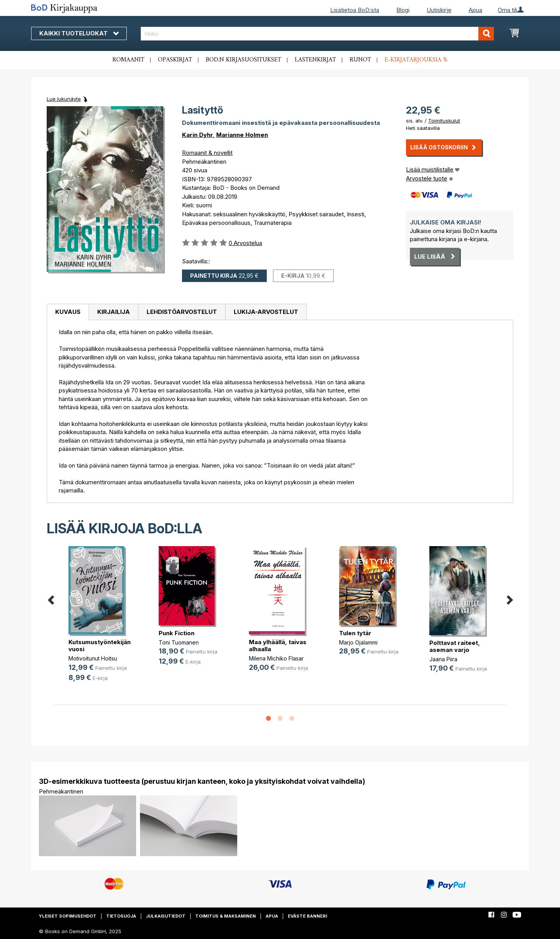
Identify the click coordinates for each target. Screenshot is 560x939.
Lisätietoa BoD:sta (355, 10)
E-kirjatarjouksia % (416, 60)
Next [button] (509, 599)
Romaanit (128, 60)
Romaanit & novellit (207, 153)
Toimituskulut (444, 121)
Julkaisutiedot (166, 916)
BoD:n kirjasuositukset (243, 60)
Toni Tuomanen (179, 642)
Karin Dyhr (198, 135)
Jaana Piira (443, 659)
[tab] (68, 312)
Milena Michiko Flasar (276, 658)
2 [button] (280, 719)
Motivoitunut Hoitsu (93, 658)
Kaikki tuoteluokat (79, 33)
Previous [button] (51, 599)
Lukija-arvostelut (266, 312)
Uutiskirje (439, 10)
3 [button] (292, 719)
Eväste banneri (307, 916)
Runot (360, 60)
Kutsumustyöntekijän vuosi (100, 646)
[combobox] (318, 34)
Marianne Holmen (242, 135)
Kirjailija (114, 312)
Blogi (403, 10)
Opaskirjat (175, 60)
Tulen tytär (355, 633)
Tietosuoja (121, 916)
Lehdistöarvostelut (182, 312)
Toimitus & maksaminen (226, 916)
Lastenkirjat (315, 60)
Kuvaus (68, 312)
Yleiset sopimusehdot (68, 916)
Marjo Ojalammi (358, 642)
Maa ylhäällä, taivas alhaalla (278, 646)
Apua (475, 10)
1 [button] (268, 719)
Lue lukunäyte (64, 99)
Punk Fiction (177, 633)
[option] (100, 620)
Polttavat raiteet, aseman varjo (455, 646)
